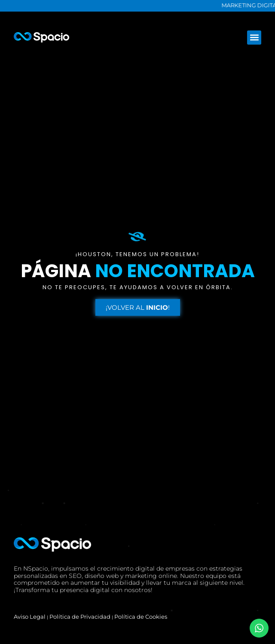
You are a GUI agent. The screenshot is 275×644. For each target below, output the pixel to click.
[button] (254, 38)
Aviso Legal (30, 617)
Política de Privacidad (80, 617)
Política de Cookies (141, 617)
